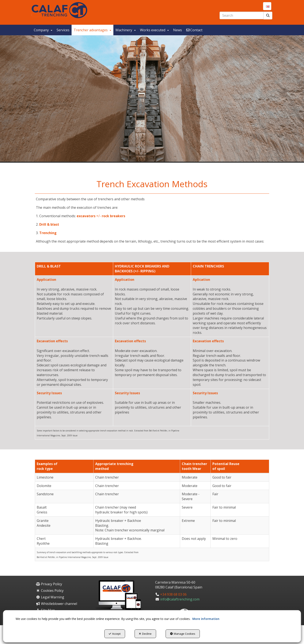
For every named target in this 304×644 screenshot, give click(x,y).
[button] (59, 10)
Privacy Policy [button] (49, 584)
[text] (242, 15)
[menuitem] (267, 6)
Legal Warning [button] (50, 597)
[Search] (268, 16)
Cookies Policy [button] (50, 591)
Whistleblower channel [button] (56, 604)
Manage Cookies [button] (183, 634)
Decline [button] (145, 634)
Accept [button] (115, 634)
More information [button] (206, 619)
